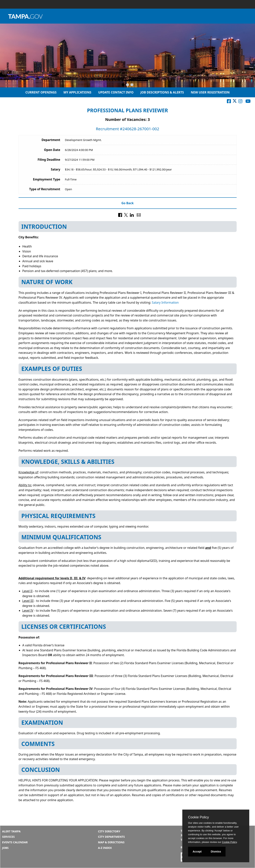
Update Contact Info (116, 92)
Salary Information (165, 302)
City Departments (111, 837)
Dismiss (216, 852)
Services (8, 837)
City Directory (109, 831)
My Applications (77, 92)
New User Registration (210, 92)
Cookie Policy (198, 817)
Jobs (5, 848)
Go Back (127, 203)
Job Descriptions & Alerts (162, 92)
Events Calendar (15, 842)
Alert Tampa (11, 831)
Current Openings (41, 92)
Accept (197, 852)
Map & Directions (111, 842)
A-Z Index (105, 848)
